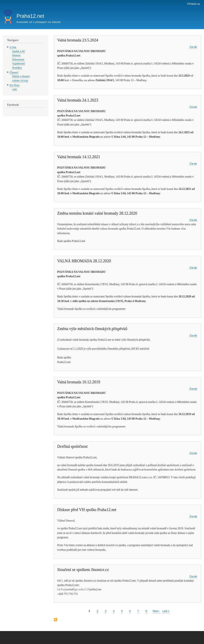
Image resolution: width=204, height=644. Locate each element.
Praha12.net (30, 16)
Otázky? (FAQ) (20, 81)
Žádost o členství (21, 76)
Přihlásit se (194, 4)
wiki (15, 89)
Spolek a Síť (19, 51)
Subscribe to (56, 620)
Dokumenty (18, 59)
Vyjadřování (19, 64)
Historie (16, 55)
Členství (14, 72)
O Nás (13, 47)
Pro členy (15, 85)
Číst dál (193, 47)
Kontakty (17, 68)
